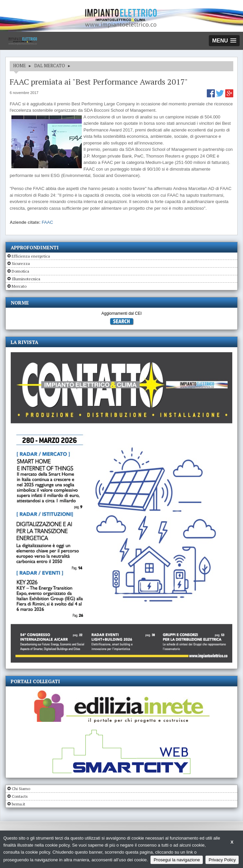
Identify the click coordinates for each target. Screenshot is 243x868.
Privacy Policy (222, 860)
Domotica (20, 271)
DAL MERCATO (50, 66)
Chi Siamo (21, 789)
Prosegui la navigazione (177, 860)
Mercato (19, 286)
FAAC (47, 222)
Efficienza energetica (31, 256)
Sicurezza (21, 263)
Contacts (20, 796)
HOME (19, 66)
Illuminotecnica (26, 279)
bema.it (18, 804)
